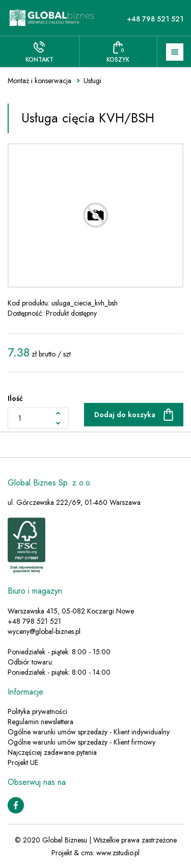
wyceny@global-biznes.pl (44, 631)
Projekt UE (23, 762)
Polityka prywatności (37, 711)
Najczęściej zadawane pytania (52, 752)
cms (87, 853)
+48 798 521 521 (155, 19)
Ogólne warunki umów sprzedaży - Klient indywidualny (89, 732)
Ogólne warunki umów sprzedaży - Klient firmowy (81, 742)
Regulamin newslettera (40, 722)
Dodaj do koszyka (125, 415)
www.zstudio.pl (118, 853)
